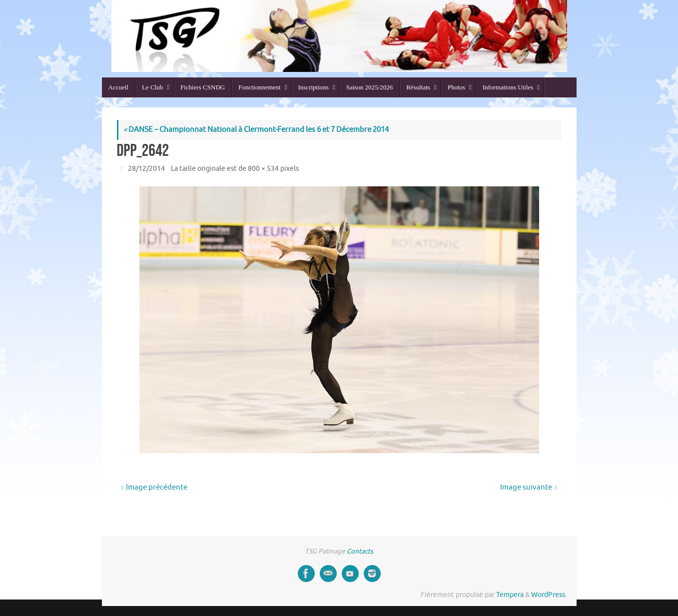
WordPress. (549, 595)
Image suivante (528, 487)
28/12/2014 (146, 169)
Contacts (360, 551)
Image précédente (154, 487)
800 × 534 (263, 169)
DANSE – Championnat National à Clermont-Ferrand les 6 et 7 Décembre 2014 (256, 130)
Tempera (510, 595)
